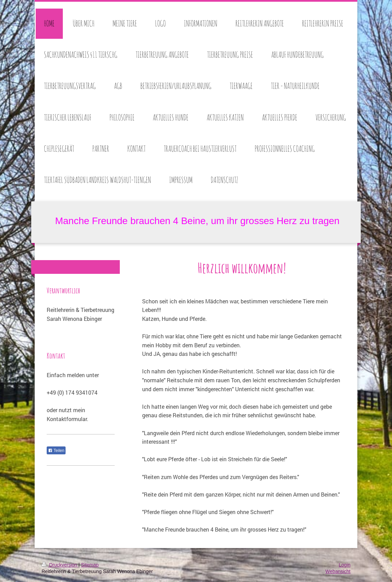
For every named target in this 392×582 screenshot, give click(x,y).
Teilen (56, 451)
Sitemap (90, 565)
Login (345, 565)
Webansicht (338, 571)
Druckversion (60, 565)
